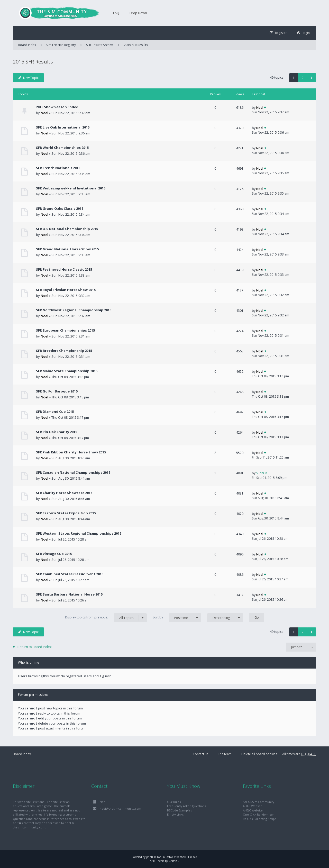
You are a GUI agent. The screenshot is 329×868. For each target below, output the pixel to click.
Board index (22, 754)
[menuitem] (304, 33)
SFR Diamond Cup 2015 (55, 412)
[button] (312, 78)
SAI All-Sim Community (259, 802)
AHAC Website (253, 806)
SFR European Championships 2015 (65, 330)
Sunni (260, 473)
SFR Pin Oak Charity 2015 (57, 432)
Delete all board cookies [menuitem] (259, 754)
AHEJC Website (253, 810)
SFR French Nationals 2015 (58, 168)
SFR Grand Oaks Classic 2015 (60, 208)
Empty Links (175, 814)
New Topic (28, 78)
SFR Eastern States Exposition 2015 (66, 513)
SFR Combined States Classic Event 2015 (70, 574)
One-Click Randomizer (258, 814)
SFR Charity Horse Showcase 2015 (64, 493)
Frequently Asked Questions (186, 806)
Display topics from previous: (106, 618)
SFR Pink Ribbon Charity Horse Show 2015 (71, 452)
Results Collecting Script (259, 819)
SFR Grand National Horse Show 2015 (67, 249)
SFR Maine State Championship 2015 (67, 371)
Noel (44, 113)
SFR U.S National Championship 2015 (67, 229)
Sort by (177, 618)
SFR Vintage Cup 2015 (54, 554)
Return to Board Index (35, 647)
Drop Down (138, 13)
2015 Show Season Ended (57, 107)
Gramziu (174, 861)
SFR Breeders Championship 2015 (64, 351)
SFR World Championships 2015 (62, 148)
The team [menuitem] (225, 754)
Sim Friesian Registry (61, 45)
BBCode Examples (179, 810)
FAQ (116, 13)
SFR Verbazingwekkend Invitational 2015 (71, 188)
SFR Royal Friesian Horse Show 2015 (66, 290)
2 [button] (303, 78)
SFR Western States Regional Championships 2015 (79, 533)
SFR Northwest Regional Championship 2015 (74, 310)
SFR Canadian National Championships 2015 (73, 472)
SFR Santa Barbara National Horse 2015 (69, 594)
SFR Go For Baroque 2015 (57, 391)
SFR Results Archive (100, 45)
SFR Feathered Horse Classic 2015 (64, 269)
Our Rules (174, 802)
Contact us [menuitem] (200, 754)
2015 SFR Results (136, 45)
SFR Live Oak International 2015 (63, 127)
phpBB (150, 857)
